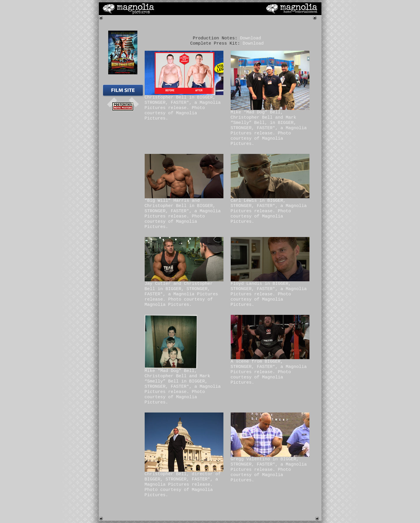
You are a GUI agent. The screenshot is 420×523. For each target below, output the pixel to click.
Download (251, 38)
